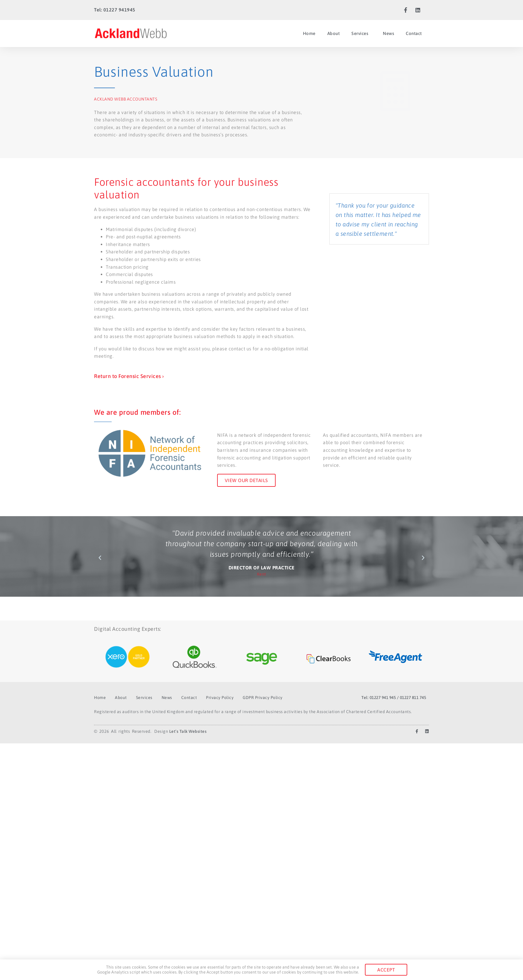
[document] (261, 490)
